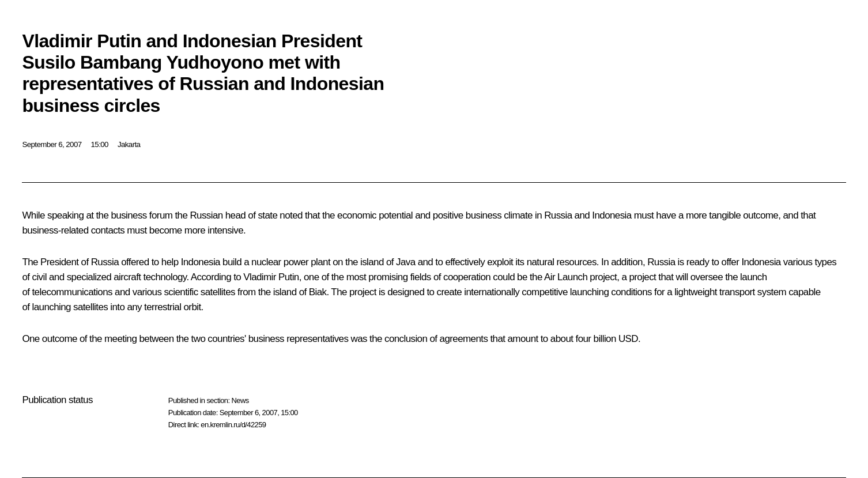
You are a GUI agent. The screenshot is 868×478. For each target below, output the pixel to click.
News (240, 400)
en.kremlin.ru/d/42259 (233, 425)
